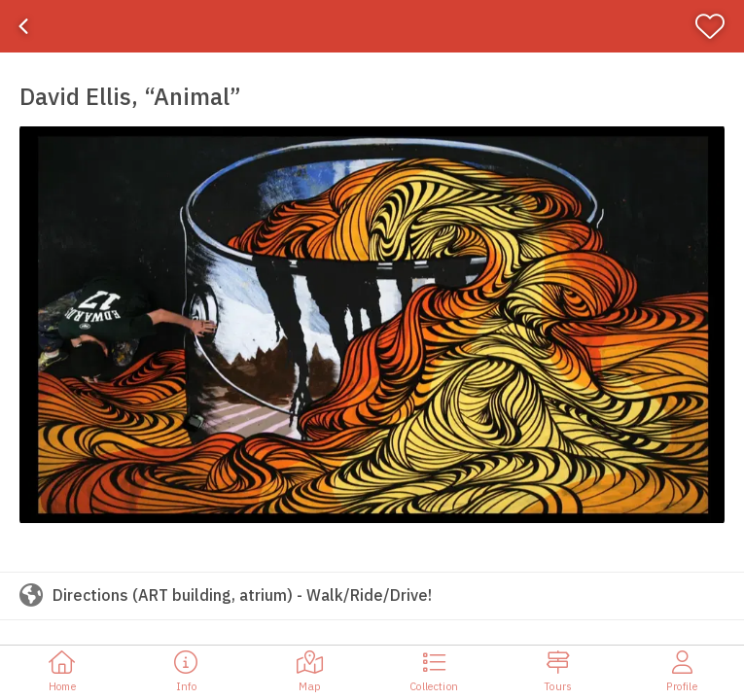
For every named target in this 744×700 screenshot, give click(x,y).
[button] (372, 325)
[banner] (372, 26)
